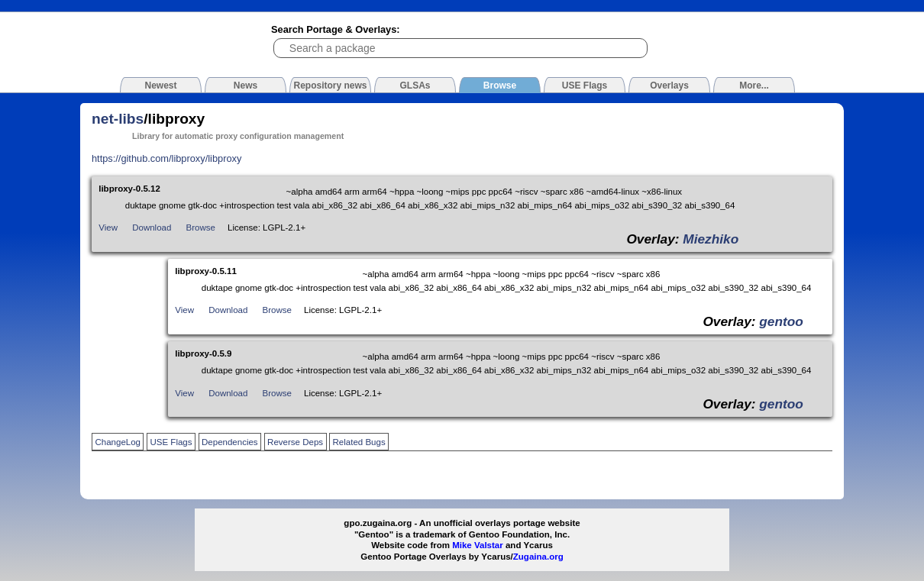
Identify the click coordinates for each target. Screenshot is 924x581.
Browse (201, 228)
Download (152, 228)
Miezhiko (711, 239)
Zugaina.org (538, 557)
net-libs (118, 119)
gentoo (781, 321)
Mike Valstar (478, 545)
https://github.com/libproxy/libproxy (166, 158)
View (108, 228)
